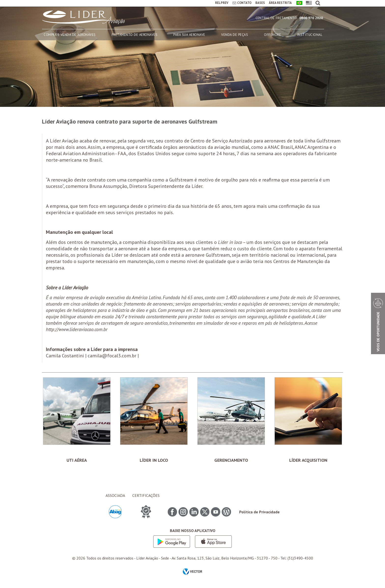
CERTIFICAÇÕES (146, 495)
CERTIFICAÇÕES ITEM (146, 512)
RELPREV (222, 3)
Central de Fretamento (276, 18)
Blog (226, 512)
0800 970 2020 (311, 18)
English (308, 3)
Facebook (172, 512)
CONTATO (244, 3)
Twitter (205, 512)
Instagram (183, 512)
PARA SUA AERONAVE (189, 35)
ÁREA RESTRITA (280, 3)
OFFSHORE (272, 35)
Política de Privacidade (259, 512)
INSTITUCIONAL (310, 35)
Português (298, 3)
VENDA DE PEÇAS (235, 35)
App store (213, 542)
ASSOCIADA (115, 495)
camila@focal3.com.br (112, 356)
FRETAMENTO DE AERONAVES (135, 35)
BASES (260, 3)
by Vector (192, 572)
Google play (172, 542)
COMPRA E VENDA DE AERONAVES (70, 35)
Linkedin (194, 512)
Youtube (216, 512)
